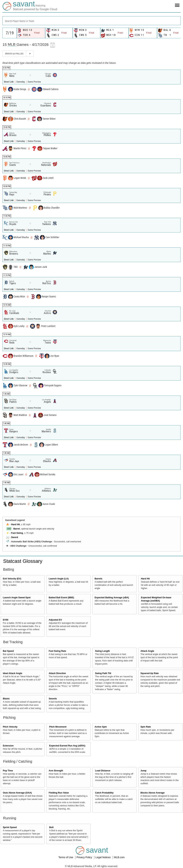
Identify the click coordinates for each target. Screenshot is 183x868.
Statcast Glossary (23, 561)
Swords (53, 699)
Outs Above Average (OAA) (17, 793)
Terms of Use (66, 857)
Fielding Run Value (59, 793)
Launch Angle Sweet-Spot (17, 598)
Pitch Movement (58, 727)
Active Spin (101, 727)
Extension (8, 746)
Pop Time (8, 771)
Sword (14, 537)
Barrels (98, 579)
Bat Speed (8, 651)
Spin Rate (146, 727)
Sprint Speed (10, 827)
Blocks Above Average (153, 793)
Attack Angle (147, 651)
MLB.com (119, 857)
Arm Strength (56, 771)
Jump (144, 771)
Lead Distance (103, 771)
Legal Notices (103, 857)
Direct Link (9, 82)
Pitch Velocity (10, 727)
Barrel (17, 529)
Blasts (6, 699)
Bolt (51, 827)
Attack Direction (57, 673)
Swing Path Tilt (103, 673)
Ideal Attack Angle (13, 673)
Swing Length (102, 651)
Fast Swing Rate (57, 651)
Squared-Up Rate (150, 673)
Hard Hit (15, 524)
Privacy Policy (85, 857)
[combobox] (91, 21)
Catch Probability (104, 793)
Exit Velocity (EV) (12, 579)
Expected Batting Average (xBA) (112, 598)
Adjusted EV (55, 620)
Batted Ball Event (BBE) (61, 598)
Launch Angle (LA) (59, 579)
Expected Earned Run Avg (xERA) (67, 746)
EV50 (6, 620)
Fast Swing (17, 533)
